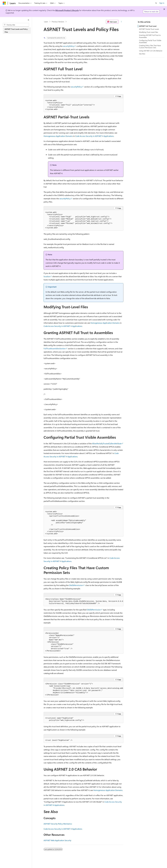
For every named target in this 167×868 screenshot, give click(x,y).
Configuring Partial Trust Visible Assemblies (150, 41)
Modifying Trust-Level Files (149, 32)
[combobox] (16, 25)
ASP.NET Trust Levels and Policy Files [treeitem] (16, 31)
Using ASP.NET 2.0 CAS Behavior (151, 51)
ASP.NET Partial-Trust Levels (149, 29)
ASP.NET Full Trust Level (148, 26)
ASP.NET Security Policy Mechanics (58, 824)
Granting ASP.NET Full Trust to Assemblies (150, 36)
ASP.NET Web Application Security (57, 840)
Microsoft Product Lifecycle (67, 10)
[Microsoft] (4, 3)
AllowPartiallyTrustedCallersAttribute (107, 443)
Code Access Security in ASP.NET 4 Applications (94, 136)
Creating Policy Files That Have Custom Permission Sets (150, 46)
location (47, 276)
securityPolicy (69, 46)
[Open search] (156, 3)
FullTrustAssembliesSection (55, 348)
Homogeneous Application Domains (58, 136)
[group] (83, 601)
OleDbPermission (76, 585)
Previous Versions (58, 22)
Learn (46, 22)
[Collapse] (28, 20)
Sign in (162, 3)
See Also (142, 54)
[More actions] (121, 22)
